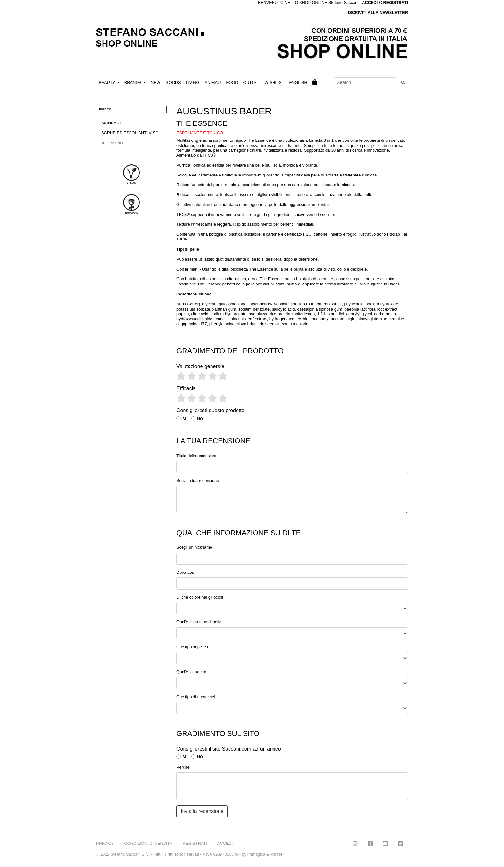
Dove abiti (186, 572)
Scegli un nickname (194, 547)
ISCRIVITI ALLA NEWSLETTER (378, 12)
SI (184, 419)
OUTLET (251, 82)
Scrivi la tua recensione (198, 480)
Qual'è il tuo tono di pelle (199, 622)
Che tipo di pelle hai (194, 647)
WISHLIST (274, 82)
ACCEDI (225, 843)
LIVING (193, 82)
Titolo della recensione (197, 456)
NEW (156, 82)
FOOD (232, 82)
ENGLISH (298, 82)
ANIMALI (213, 82)
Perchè (183, 767)
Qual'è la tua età (191, 672)
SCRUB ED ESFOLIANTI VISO (130, 133)
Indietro (105, 109)
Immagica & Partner (266, 854)
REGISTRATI (396, 2)
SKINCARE (112, 123)
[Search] (365, 82)
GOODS (173, 82)
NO (200, 419)
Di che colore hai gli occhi (200, 597)
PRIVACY (105, 843)
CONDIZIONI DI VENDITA (148, 843)
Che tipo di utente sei (196, 697)
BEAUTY (108, 82)
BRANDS (134, 82)
